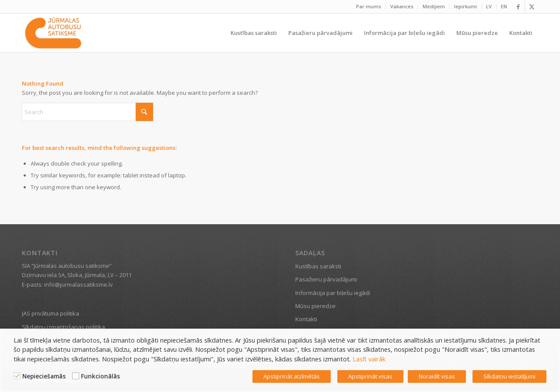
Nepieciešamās (44, 376)
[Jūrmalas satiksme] (53, 33)
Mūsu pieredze (315, 306)
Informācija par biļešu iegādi (333, 293)
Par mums (369, 6)
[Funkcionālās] (76, 376)
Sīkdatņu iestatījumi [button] (509, 376)
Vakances (402, 6)
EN (504, 6)
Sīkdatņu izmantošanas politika (63, 327)
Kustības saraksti (318, 266)
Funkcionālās (100, 376)
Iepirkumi (465, 6)
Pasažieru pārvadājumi (326, 279)
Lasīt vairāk (369, 359)
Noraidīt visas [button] (437, 376)
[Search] (87, 112)
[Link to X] (532, 7)
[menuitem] (369, 7)
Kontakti (306, 319)
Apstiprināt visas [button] (370, 376)
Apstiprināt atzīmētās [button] (292, 376)
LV (489, 6)
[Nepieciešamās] (17, 376)
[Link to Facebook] (518, 7)
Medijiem (434, 6)
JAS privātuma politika (51, 313)
